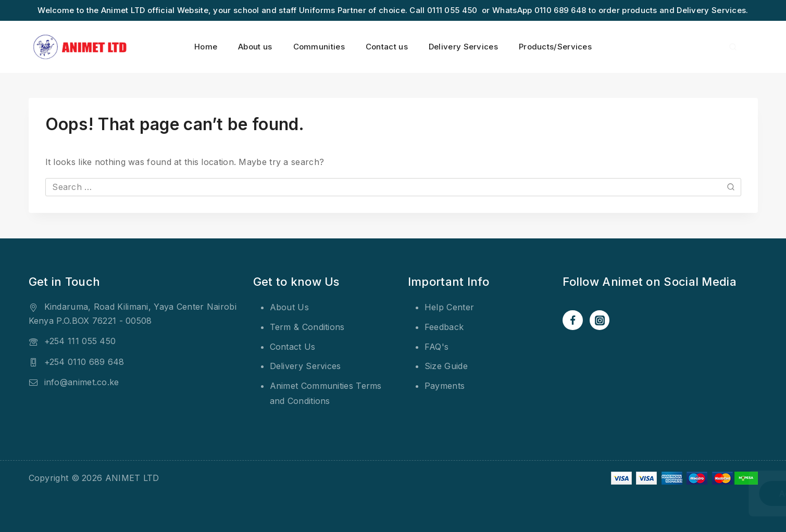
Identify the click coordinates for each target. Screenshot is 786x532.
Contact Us (293, 347)
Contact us (387, 47)
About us (255, 47)
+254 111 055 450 (80, 341)
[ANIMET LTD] (81, 47)
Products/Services (555, 47)
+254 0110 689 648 (84, 362)
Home (206, 47)
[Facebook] (572, 320)
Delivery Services (463, 47)
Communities (319, 47)
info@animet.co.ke (82, 382)
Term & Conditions (307, 327)
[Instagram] (600, 320)
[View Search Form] (733, 47)
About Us (289, 307)
